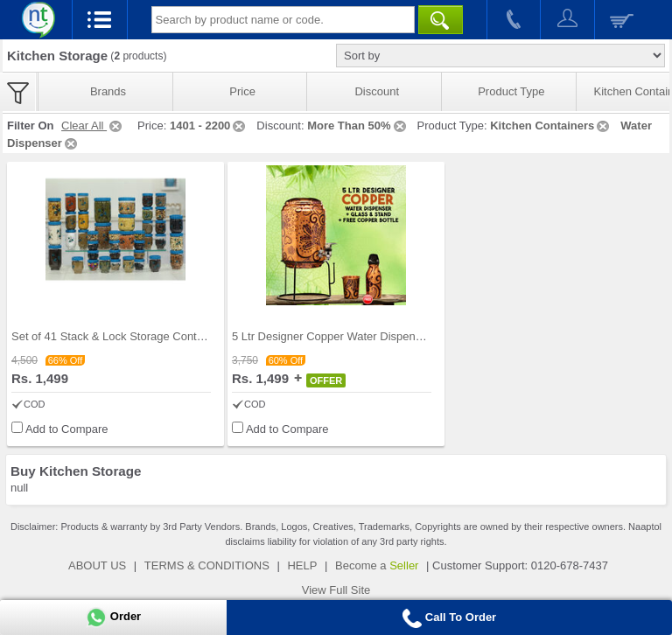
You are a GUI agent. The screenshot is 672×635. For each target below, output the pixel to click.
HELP (302, 565)
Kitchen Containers (551, 126)
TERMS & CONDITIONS (207, 565)
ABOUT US (97, 565)
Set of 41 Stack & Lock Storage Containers (119, 336)
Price (242, 91)
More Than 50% (357, 126)
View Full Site (336, 590)
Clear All (93, 126)
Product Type (511, 91)
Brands (108, 91)
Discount (377, 91)
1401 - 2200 (209, 126)
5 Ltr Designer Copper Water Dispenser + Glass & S (363, 336)
